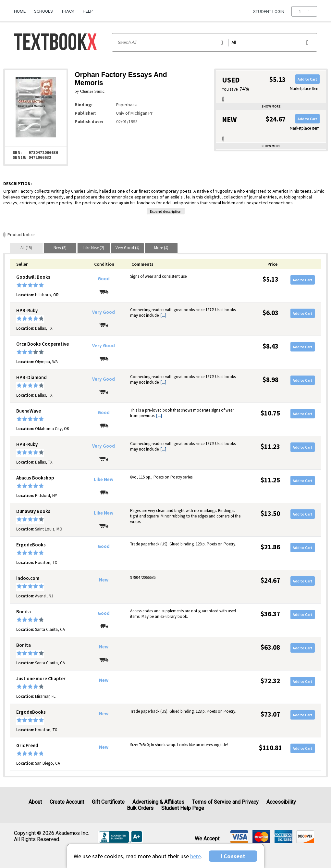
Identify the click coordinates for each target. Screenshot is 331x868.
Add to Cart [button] (307, 79)
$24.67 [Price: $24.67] (270, 580)
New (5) (60, 248)
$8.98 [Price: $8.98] (270, 380)
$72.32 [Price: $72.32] (270, 681)
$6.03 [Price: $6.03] (270, 313)
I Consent (233, 856)
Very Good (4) (128, 248)
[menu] (304, 11)
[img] (239, 837)
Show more (271, 106)
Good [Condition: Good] (104, 279)
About (35, 802)
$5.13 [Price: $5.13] (270, 279)
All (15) (26, 248)
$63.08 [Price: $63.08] (270, 647)
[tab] (26, 248)
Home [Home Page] (20, 11)
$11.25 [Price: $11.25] (270, 480)
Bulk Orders (140, 808)
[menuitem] (22, 9)
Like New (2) (94, 248)
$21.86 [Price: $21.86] (270, 547)
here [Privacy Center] (196, 856)
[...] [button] (163, 315)
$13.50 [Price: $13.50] (270, 513)
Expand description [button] (166, 211)
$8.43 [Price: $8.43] (270, 346)
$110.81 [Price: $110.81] (270, 748)
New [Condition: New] (104, 580)
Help (88, 11)
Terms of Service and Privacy (225, 802)
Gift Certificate (108, 802)
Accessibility (281, 802)
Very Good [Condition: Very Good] (104, 312)
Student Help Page (183, 808)
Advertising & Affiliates (158, 802)
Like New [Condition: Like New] (104, 479)
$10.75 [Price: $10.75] (270, 413)
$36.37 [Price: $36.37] (270, 614)
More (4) (161, 248)
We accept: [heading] (208, 839)
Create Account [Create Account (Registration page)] (67, 802)
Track (68, 11)
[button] (304, 11)
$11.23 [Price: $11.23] (270, 447)
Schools (43, 11)
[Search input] (215, 42)
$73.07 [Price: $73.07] (270, 714)
